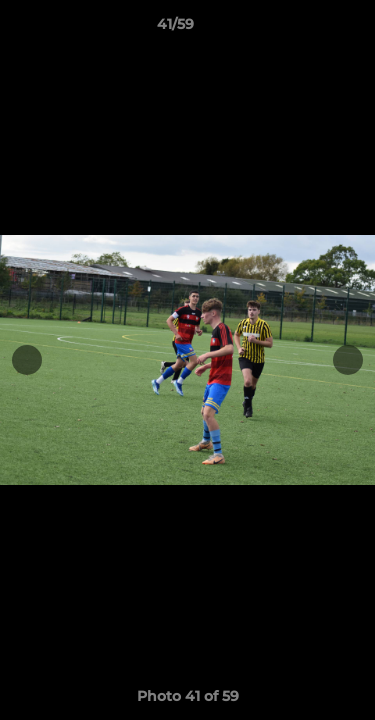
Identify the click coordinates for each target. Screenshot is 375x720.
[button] (303, 29)
